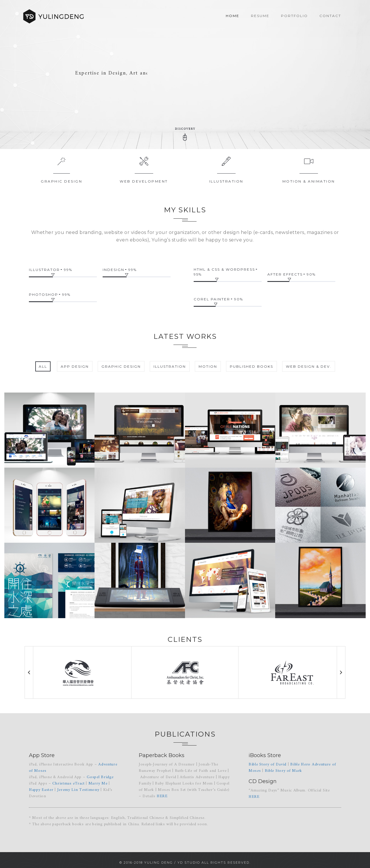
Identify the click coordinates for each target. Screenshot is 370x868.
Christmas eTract (68, 784)
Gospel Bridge (100, 777)
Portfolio (294, 16)
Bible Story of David (268, 764)
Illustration (226, 181)
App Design (75, 366)
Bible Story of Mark (283, 771)
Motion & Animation (309, 181)
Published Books (251, 366)
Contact (330, 16)
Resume (260, 16)
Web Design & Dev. (309, 366)
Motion (208, 366)
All (43, 366)
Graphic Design (61, 181)
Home (233, 16)
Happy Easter (41, 790)
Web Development (144, 181)
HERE (162, 796)
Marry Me (98, 784)
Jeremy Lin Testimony (78, 790)
